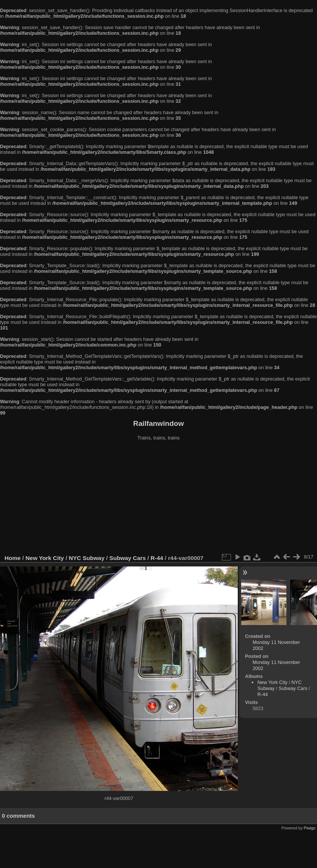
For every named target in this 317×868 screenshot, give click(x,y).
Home (13, 558)
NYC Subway (87, 558)
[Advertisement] (158, 498)
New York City (45, 558)
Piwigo (310, 828)
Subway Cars (128, 558)
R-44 (157, 558)
